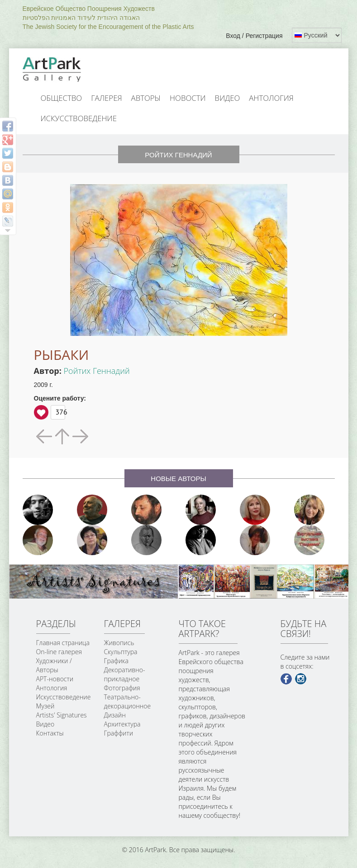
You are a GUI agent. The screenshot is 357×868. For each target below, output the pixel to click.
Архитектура (122, 724)
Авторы (146, 98)
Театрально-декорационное (128, 701)
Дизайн (115, 715)
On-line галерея (59, 652)
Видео (228, 98)
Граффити (119, 733)
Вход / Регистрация (254, 36)
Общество (62, 98)
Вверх (41, 412)
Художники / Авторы (54, 665)
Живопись (119, 643)
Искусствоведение (79, 118)
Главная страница (63, 643)
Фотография (122, 688)
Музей (45, 706)
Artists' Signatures (62, 715)
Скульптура (121, 652)
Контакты (50, 733)
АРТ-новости (55, 679)
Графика (116, 661)
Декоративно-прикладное (125, 674)
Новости (188, 98)
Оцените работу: (60, 398)
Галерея (106, 98)
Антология (271, 98)
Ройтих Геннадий (97, 371)
